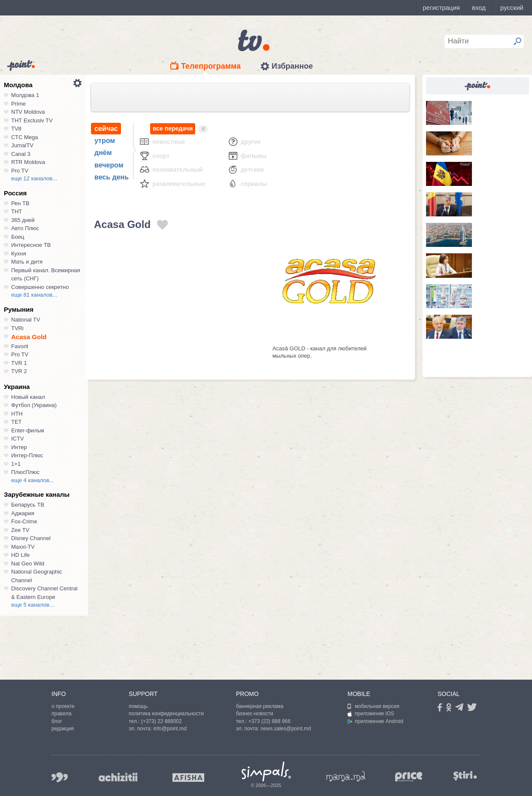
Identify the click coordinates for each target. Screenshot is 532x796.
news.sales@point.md (286, 729)
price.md (409, 777)
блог (57, 721)
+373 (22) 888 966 (269, 721)
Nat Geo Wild (28, 564)
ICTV (18, 439)
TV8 (16, 129)
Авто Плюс (25, 228)
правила (62, 714)
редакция (63, 729)
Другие (244, 141)
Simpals (266, 772)
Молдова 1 (25, 95)
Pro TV (20, 171)
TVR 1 (19, 363)
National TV (26, 320)
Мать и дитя (27, 262)
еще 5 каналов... (33, 605)
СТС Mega (24, 137)
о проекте (63, 706)
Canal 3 (21, 154)
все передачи (173, 129)
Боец (18, 237)
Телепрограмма (211, 66)
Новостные (162, 141)
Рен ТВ (20, 203)
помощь (138, 706)
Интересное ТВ (31, 245)
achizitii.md (118, 777)
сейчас (106, 129)
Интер (19, 447)
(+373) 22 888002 (162, 721)
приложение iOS (371, 714)
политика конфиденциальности (166, 714)
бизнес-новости (255, 714)
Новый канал (28, 397)
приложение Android (375, 721)
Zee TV (20, 530)
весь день (112, 177)
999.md (60, 777)
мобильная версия (373, 706)
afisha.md (188, 778)
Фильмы (247, 156)
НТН (17, 414)
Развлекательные (172, 184)
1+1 (16, 464)
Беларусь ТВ (28, 505)
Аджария (23, 513)
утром (105, 141)
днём (103, 153)
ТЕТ (17, 422)
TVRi (17, 328)
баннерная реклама (260, 706)
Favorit (20, 346)
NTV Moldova (28, 112)
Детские (246, 169)
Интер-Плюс (27, 455)
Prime (18, 104)
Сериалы (247, 184)
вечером (109, 165)
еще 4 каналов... (33, 480)
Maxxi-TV (23, 547)
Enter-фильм (28, 430)
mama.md (346, 776)
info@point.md (170, 729)
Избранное (292, 66)
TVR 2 (19, 371)
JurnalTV (22, 145)
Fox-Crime (24, 521)
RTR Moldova (28, 162)
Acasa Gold (29, 337)
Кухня (19, 254)
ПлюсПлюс (25, 472)
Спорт (154, 156)
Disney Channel (31, 538)
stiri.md (465, 776)
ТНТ (17, 211)
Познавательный (171, 169)
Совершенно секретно (40, 287)
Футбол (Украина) (34, 405)
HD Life (20, 555)
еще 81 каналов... (34, 295)
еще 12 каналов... (34, 178)
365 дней (23, 220)
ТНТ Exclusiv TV (32, 120)
